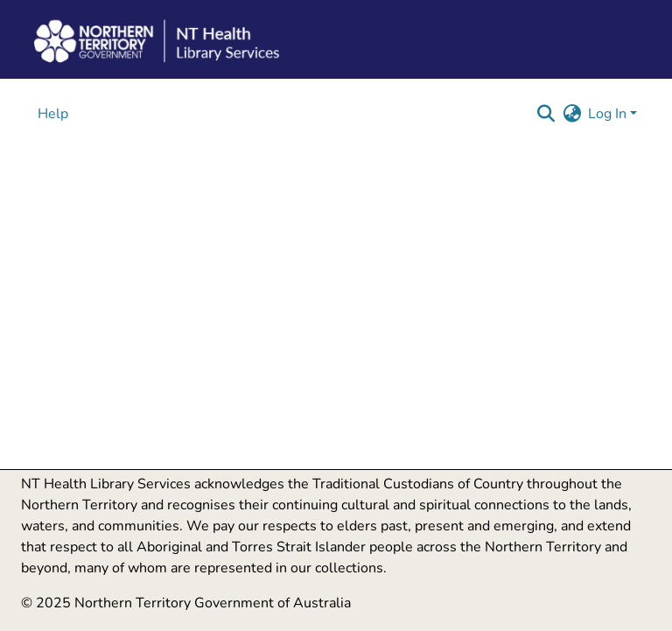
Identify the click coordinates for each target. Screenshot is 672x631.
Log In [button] (609, 114)
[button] (546, 114)
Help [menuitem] (53, 114)
